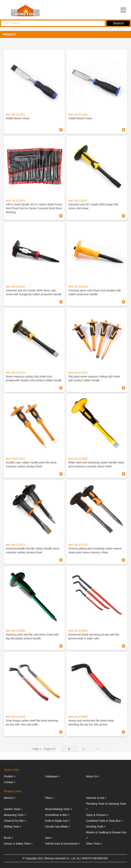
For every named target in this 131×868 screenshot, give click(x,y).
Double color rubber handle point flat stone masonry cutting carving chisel (31, 464)
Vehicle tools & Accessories (61, 844)
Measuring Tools (14, 815)
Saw (48, 838)
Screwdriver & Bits (56, 815)
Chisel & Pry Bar (14, 821)
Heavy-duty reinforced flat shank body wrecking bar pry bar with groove (91, 722)
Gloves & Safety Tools (17, 844)
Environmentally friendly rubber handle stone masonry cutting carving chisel (33, 550)
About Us (92, 776)
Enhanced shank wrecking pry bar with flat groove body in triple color (94, 636)
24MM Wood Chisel (80, 118)
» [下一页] (98, 749)
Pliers (48, 798)
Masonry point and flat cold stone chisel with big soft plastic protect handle (32, 636)
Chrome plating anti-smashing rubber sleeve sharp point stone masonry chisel (95, 550)
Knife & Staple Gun (57, 821)
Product (9, 776)
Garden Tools (12, 809)
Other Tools (93, 844)
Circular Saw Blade (57, 827)
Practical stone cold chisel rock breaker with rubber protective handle (95, 292)
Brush (7, 838)
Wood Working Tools (57, 809)
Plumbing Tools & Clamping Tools (106, 804)
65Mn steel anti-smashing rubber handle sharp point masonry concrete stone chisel (96, 464)
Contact (9, 782)
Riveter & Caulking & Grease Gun (106, 832)
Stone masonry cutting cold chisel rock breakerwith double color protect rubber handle (34, 378)
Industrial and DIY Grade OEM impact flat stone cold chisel (93, 206)
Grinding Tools (95, 827)
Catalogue (51, 776)
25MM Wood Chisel (18, 118)
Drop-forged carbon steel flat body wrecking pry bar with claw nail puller (32, 722)
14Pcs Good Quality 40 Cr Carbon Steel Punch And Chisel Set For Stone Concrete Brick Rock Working (34, 208)
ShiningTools (26, 10)
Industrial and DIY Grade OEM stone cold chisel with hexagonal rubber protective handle (34, 292)
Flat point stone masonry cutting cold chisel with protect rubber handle (94, 378)
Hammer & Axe (95, 798)
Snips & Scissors (96, 815)
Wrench (9, 798)
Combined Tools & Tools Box (103, 821)
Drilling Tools (11, 827)
